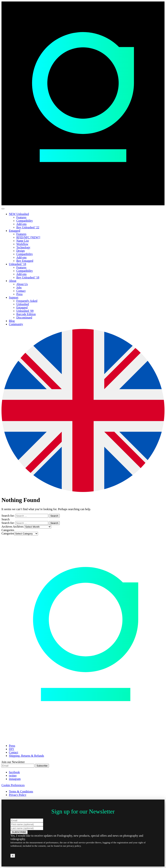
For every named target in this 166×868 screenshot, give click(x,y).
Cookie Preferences (13, 785)
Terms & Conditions (21, 791)
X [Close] (13, 856)
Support (14, 297)
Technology (23, 247)
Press (19, 294)
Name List (23, 241)
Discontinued (24, 317)
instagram (15, 779)
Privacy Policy (18, 795)
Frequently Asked (27, 301)
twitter (13, 776)
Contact (21, 291)
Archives (18, 527)
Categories (8, 533)
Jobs (19, 287)
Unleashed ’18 (18, 264)
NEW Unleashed (19, 214)
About (13, 281)
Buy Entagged (25, 261)
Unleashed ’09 (25, 311)
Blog (12, 321)
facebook (14, 772)
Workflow (22, 244)
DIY (11, 749)
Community (16, 324)
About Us (22, 284)
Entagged (14, 231)
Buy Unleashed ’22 (28, 227)
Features (21, 217)
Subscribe (42, 766)
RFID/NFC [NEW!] (28, 237)
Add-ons (21, 224)
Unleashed (23, 304)
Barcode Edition (26, 314)
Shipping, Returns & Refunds (26, 756)
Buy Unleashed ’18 (28, 277)
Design (20, 251)
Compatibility (25, 221)
